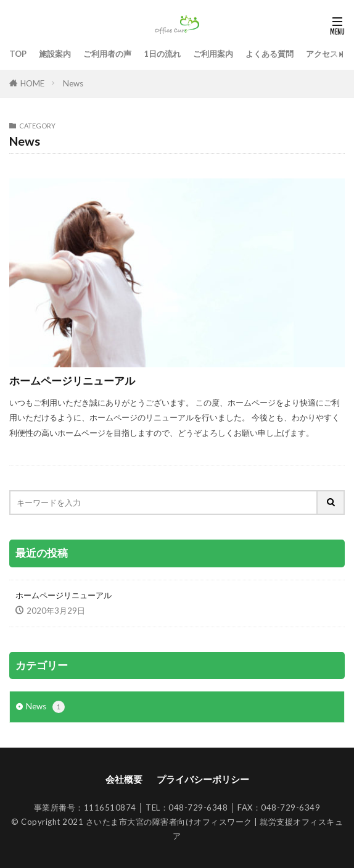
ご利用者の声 (107, 54)
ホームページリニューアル (72, 381)
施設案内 (55, 54)
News (73, 83)
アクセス (322, 54)
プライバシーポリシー (203, 779)
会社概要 (124, 779)
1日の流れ (162, 54)
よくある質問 (270, 54)
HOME (32, 83)
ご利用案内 (213, 54)
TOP (18, 54)
